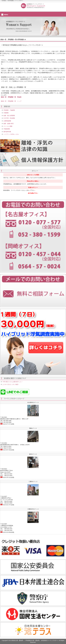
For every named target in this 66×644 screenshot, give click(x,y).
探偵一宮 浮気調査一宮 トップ (11, 101)
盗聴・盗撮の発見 (9, 124)
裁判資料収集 (7, 132)
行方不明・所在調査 (9, 118)
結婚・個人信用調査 (9, 116)
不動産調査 (7, 129)
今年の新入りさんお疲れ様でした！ (13, 382)
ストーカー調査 (8, 126)
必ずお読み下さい (33, 193)
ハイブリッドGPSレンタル (11, 134)
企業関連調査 (7, 121)
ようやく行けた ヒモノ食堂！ (11, 384)
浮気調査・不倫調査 (9, 110)
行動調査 (6, 113)
